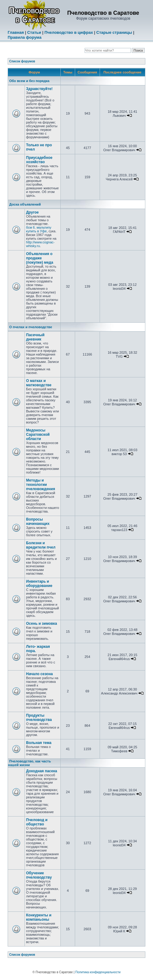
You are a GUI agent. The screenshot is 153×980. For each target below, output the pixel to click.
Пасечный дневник (35, 337)
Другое (32, 212)
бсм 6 (30, 227)
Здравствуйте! (39, 89)
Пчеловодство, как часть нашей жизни (29, 763)
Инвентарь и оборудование (39, 584)
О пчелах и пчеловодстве (31, 327)
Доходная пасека (42, 771)
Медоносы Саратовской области (38, 435)
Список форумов (22, 61)
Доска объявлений (25, 204)
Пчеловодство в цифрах (69, 32)
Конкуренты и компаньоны (39, 917)
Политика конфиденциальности (98, 972)
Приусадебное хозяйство (39, 160)
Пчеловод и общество (37, 822)
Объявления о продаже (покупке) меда (40, 258)
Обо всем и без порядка (29, 81)
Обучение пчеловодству (39, 875)
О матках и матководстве (39, 383)
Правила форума (25, 37)
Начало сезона (39, 674)
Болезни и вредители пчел (41, 545)
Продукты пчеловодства (39, 718)
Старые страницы (114, 32)
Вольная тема (39, 743)
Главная (16, 32)
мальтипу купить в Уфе (39, 229)
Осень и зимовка (42, 624)
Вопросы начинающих (38, 521)
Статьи (34, 32)
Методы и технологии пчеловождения (41, 485)
